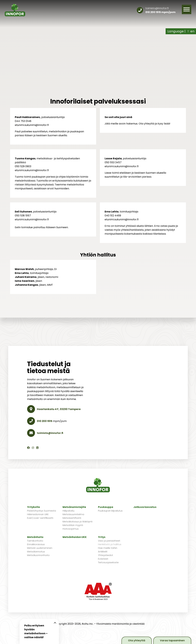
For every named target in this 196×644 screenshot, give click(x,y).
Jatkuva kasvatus (145, 507)
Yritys (102, 537)
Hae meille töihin (108, 548)
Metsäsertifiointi (72, 518)
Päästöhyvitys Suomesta (42, 511)
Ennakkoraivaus (36, 544)
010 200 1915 (153, 12)
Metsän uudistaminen (40, 548)
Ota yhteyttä (137, 640)
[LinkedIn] (37, 448)
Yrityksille (33, 507)
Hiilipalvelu (68, 511)
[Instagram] (33, 448)
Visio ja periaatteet (109, 541)
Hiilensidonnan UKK (38, 514)
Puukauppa (106, 507)
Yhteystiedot (105, 555)
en (192, 31)
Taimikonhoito (35, 541)
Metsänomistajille (74, 507)
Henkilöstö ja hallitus (110, 544)
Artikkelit (103, 552)
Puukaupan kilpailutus (110, 511)
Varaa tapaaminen (172, 640)
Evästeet (103, 559)
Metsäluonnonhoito (38, 555)
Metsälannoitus (36, 552)
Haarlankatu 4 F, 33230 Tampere (54, 409)
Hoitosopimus (71, 529)
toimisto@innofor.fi (157, 8)
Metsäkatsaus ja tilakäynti (78, 522)
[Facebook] (28, 448)
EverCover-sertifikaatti (40, 518)
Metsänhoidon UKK (75, 537)
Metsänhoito (35, 537)
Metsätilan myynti (73, 525)
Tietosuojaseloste (108, 562)
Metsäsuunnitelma (73, 514)
